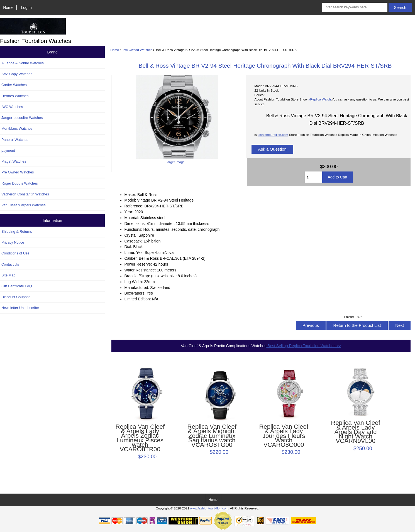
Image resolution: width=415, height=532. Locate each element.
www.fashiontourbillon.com (209, 508)
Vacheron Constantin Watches (25, 194)
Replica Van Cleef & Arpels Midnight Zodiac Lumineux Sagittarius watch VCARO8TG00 (212, 436)
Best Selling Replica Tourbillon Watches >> (304, 346)
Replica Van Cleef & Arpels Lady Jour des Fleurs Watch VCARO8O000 (284, 436)
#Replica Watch (320, 99)
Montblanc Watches (17, 128)
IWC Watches (12, 107)
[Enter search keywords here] (355, 7)
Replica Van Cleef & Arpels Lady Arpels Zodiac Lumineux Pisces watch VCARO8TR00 (140, 438)
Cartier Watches (14, 85)
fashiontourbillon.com (273, 135)
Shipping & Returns (17, 231)
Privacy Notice (13, 242)
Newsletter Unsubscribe (20, 308)
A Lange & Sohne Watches (23, 63)
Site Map (8, 275)
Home (8, 8)
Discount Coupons (16, 297)
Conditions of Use (15, 253)
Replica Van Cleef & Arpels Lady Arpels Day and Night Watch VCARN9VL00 (356, 432)
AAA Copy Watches (17, 74)
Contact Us (10, 264)
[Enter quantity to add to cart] (313, 177)
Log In (26, 8)
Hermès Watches (15, 96)
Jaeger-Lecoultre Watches (22, 118)
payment (8, 150)
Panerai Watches (15, 140)
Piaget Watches (14, 161)
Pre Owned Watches (138, 50)
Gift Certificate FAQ (17, 286)
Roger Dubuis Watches (20, 183)
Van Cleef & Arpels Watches (24, 205)
